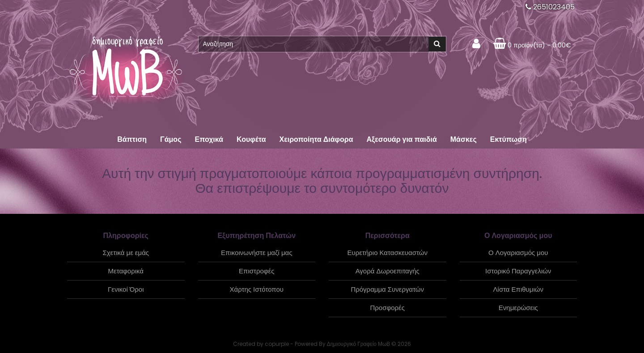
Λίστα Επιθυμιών (518, 289)
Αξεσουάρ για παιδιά (401, 139)
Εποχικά (209, 139)
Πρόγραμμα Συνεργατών (387, 289)
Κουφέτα (251, 139)
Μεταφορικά (126, 271)
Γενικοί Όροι (126, 289)
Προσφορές (388, 308)
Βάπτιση (132, 139)
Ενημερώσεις (518, 308)
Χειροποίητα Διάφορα (316, 139)
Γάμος (171, 139)
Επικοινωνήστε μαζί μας (256, 253)
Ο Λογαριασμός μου (518, 253)
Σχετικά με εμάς (126, 253)
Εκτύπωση (508, 139)
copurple (277, 344)
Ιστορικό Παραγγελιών (518, 271)
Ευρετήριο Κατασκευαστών (388, 253)
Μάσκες (464, 139)
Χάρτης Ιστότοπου (257, 289)
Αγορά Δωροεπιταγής (388, 271)
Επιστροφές (256, 271)
